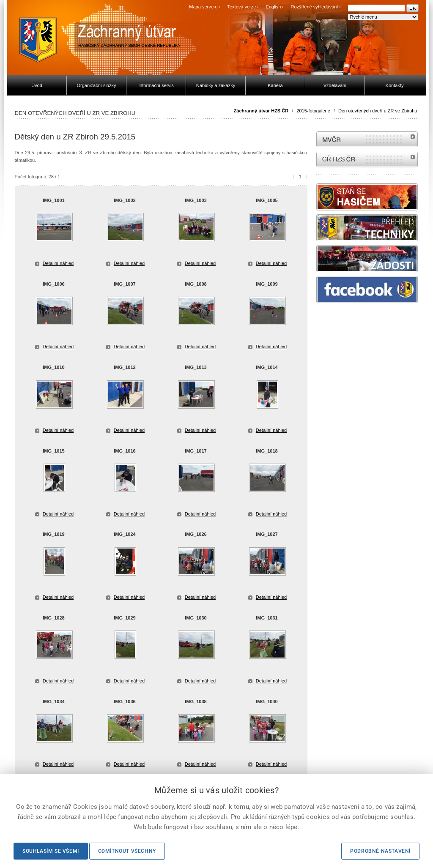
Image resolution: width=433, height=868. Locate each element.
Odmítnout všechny (127, 851)
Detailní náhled (58, 263)
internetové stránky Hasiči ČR (367, 160)
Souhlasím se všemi (51, 851)
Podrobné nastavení (380, 851)
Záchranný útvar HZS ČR (261, 111)
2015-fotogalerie (313, 111)
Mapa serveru (203, 7)
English (273, 7)
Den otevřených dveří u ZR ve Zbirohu (378, 111)
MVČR (367, 139)
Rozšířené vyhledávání (315, 7)
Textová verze (241, 7)
